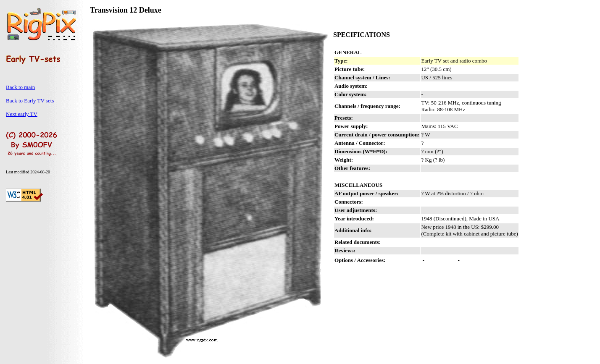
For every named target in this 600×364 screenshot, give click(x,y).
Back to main (20, 87)
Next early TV (22, 114)
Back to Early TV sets (30, 101)
